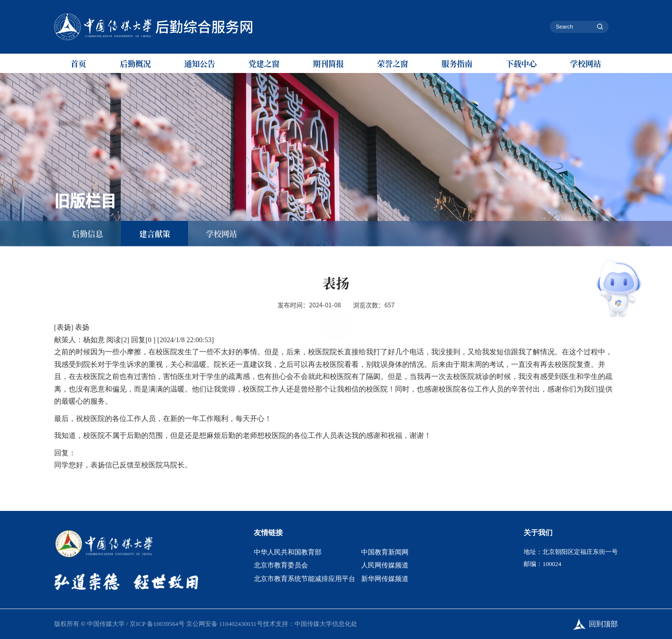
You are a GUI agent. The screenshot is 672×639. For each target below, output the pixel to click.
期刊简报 (328, 63)
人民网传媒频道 (385, 565)
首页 (78, 63)
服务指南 (457, 63)
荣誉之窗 (393, 63)
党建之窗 (264, 63)
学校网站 (585, 63)
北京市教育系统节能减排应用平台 (305, 579)
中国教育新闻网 (385, 552)
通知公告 (200, 63)
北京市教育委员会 (281, 565)
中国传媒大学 (106, 624)
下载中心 (521, 63)
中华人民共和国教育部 (288, 552)
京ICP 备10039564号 (157, 624)
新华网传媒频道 (385, 579)
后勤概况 (135, 63)
